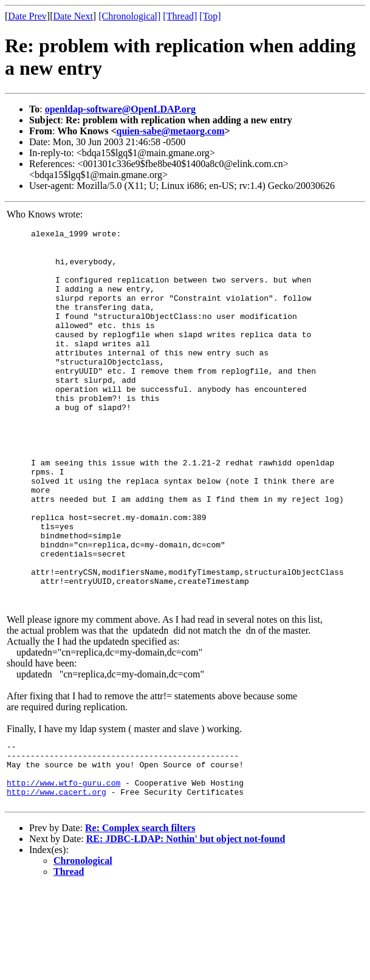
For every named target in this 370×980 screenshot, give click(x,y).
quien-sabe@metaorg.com (171, 131)
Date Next (73, 16)
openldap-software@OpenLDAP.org (120, 109)
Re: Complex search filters (140, 910)
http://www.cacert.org (57, 874)
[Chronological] (129, 16)
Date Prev (27, 16)
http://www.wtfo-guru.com (63, 863)
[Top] (210, 16)
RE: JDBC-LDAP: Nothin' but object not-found (186, 921)
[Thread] (180, 16)
